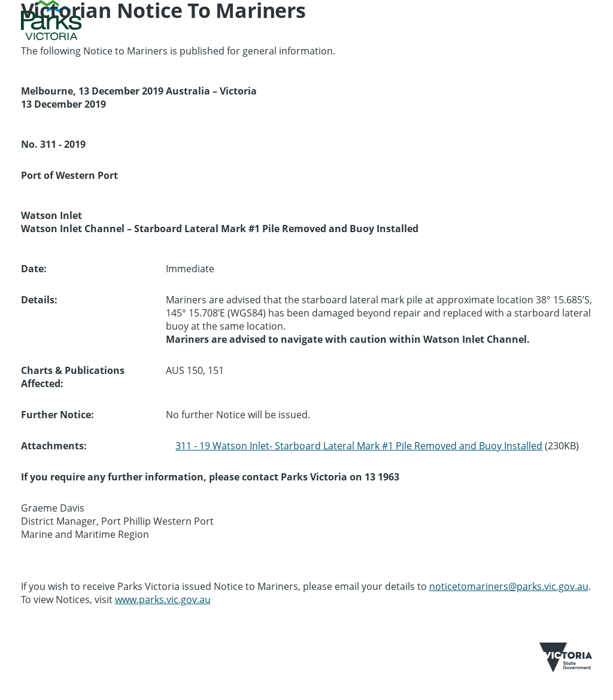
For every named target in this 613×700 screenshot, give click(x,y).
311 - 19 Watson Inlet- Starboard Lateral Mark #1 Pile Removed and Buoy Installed (359, 446)
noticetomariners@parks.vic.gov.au (509, 586)
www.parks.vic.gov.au (163, 599)
